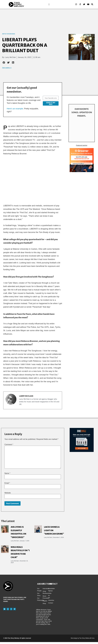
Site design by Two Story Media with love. (83, 640)
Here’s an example (15, 111)
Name (7, 475)
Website (8, 495)
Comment (9, 446)
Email (7, 485)
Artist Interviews (9, 36)
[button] (49, 5)
